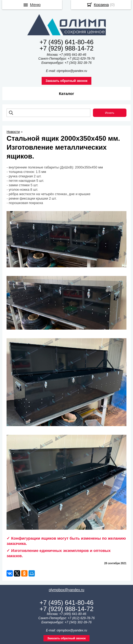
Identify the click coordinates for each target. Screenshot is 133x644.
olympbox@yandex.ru (66, 590)
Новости (13, 132)
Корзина (101, 5)
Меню (35, 5)
